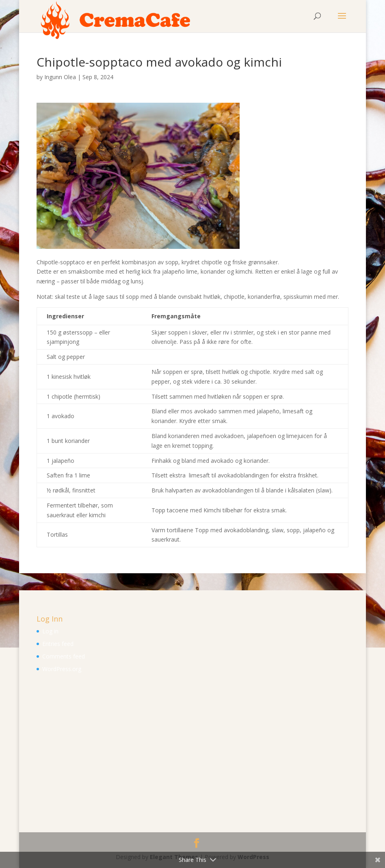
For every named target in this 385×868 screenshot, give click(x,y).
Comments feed (64, 656)
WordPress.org (62, 669)
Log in (50, 631)
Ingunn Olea (60, 77)
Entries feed (58, 644)
